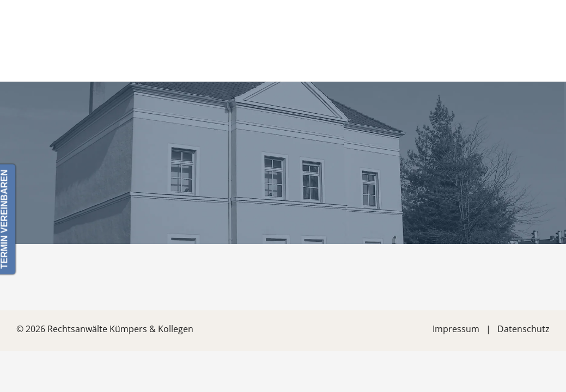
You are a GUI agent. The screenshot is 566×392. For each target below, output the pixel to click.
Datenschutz (524, 329)
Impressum (456, 329)
